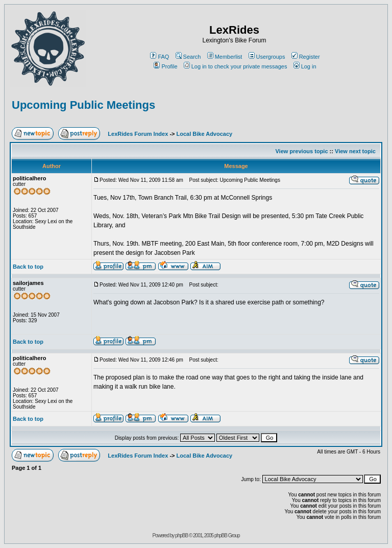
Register (306, 57)
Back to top (28, 267)
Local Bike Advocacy (205, 134)
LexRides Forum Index (138, 134)
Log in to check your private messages (236, 66)
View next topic (355, 151)
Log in (305, 66)
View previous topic (301, 151)
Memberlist (225, 57)
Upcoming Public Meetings (83, 105)
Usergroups (267, 57)
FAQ (160, 57)
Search (188, 57)
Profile (165, 66)
